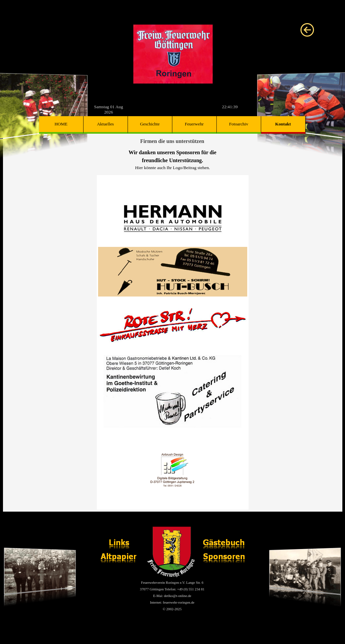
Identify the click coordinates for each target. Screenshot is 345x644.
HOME (61, 124)
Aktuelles (105, 124)
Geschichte (150, 124)
